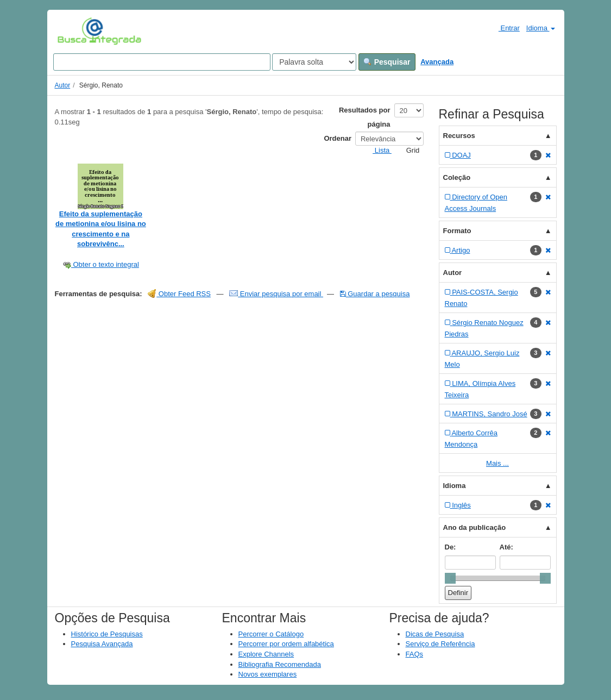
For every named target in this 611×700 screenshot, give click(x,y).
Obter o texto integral (101, 264)
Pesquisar (387, 62)
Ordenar (338, 138)
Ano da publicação (475, 527)
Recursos (459, 136)
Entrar (505, 28)
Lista (378, 150)
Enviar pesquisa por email (276, 294)
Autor (63, 85)
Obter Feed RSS (179, 294)
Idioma (541, 28)
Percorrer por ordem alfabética (286, 644)
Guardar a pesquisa (375, 294)
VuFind (74, 31)
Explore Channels (266, 654)
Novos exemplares (268, 674)
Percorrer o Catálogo (271, 634)
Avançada (437, 62)
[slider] (450, 578)
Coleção (457, 177)
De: (451, 547)
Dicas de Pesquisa (435, 634)
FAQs (415, 654)
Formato (457, 231)
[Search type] (314, 62)
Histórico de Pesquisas (107, 634)
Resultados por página (365, 117)
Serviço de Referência (440, 644)
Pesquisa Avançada (102, 644)
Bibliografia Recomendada (280, 664)
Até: (506, 547)
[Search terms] (162, 62)
